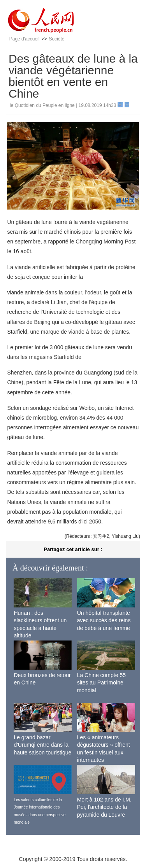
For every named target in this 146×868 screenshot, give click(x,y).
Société (56, 39)
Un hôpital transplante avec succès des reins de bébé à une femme (104, 620)
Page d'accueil (25, 39)
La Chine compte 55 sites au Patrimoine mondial (101, 683)
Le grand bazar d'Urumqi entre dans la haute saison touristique (42, 745)
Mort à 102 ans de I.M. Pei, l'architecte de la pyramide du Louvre (104, 807)
